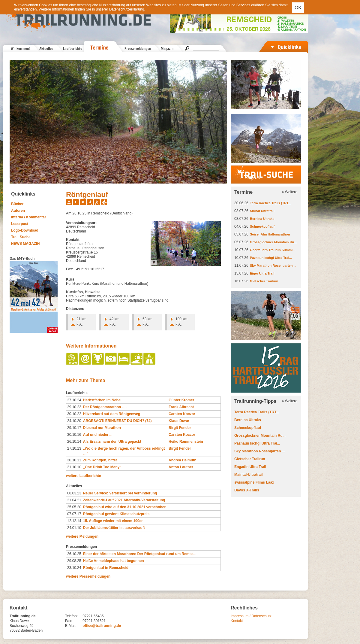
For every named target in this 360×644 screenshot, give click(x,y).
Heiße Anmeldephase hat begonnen (114, 561)
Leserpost (20, 224)
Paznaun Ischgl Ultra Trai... (271, 258)
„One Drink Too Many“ (102, 467)
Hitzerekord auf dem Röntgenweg (112, 414)
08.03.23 (74, 493)
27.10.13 (74, 448)
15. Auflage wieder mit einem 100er (113, 521)
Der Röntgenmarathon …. (105, 407)
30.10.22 (74, 414)
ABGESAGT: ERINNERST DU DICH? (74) (117, 421)
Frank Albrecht (181, 407)
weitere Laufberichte (84, 476)
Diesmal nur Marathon (102, 428)
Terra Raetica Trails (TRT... (270, 203)
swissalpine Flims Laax (254, 482)
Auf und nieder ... (98, 435)
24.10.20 (74, 421)
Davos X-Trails (247, 490)
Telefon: (71, 616)
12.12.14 (74, 521)
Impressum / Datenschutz (251, 616)
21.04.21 (74, 500)
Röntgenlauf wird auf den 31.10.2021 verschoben (125, 507)
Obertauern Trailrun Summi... (273, 250)
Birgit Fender (180, 428)
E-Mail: (71, 626)
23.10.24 (74, 568)
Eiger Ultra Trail (262, 273)
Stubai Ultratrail (262, 211)
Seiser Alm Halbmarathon (270, 234)
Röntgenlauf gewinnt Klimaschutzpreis (116, 514)
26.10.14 (74, 442)
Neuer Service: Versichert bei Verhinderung (120, 493)
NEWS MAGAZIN (25, 244)
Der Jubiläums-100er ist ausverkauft (114, 528)
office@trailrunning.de (102, 626)
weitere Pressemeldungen (88, 576)
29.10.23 (74, 407)
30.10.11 (74, 460)
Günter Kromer (181, 400)
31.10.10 (74, 467)
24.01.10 (74, 528)
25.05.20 (74, 507)
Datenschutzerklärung (127, 9)
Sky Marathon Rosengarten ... (273, 266)
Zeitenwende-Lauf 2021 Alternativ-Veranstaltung (124, 500)
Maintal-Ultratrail (249, 475)
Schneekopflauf (262, 226)
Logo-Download (25, 230)
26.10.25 (74, 554)
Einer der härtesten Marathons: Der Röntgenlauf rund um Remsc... (140, 554)
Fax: (69, 621)
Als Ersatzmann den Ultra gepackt (112, 442)
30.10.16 (74, 435)
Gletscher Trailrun (264, 281)
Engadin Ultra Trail (250, 467)
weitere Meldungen (82, 536)
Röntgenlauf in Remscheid (106, 568)
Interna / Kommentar (29, 217)
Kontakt (237, 621)
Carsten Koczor (182, 414)
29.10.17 (74, 428)
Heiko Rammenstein (186, 442)
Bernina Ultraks (262, 219)
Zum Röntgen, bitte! (100, 460)
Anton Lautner (181, 467)
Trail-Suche (21, 237)
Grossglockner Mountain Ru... (273, 242)
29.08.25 (74, 561)
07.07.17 (74, 514)
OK (298, 8)
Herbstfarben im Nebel (102, 400)
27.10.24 (74, 400)
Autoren (18, 211)
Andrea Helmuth (183, 460)
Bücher (17, 204)
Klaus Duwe (179, 421)
